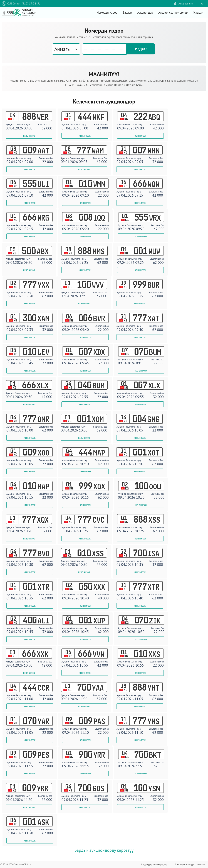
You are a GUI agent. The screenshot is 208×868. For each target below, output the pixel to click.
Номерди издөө (107, 13)
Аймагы (62, 49)
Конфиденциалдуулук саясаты (190, 864)
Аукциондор (145, 13)
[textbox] (105, 49)
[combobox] (66, 49)
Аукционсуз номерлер (173, 13)
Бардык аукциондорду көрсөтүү (104, 850)
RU (202, 4)
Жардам (198, 13)
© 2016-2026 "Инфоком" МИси (16, 864)
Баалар (127, 13)
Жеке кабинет (184, 3)
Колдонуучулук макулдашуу (155, 864)
